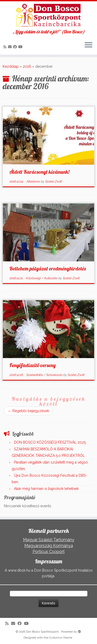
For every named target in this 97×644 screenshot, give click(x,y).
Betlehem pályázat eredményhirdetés (47, 268)
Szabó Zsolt (53, 181)
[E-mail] (11, 47)
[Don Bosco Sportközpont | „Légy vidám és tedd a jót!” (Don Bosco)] (48, 15)
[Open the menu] (88, 45)
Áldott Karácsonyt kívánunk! (39, 172)
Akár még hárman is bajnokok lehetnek (46, 489)
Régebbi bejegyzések (28, 411)
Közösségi (34, 278)
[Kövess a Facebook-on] (16, 47)
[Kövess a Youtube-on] (21, 47)
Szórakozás (55, 375)
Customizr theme (61, 638)
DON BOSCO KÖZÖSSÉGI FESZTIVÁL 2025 (50, 442)
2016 (27, 66)
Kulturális (51, 278)
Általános (33, 181)
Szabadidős (35, 375)
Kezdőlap (11, 66)
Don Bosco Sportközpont (42, 632)
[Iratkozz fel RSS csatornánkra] (6, 47)
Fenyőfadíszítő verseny (32, 365)
